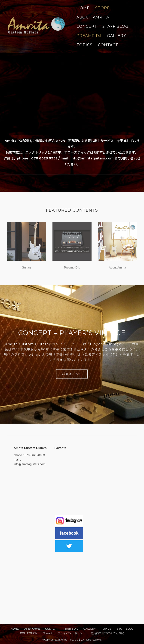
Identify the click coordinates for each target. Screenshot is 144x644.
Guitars (27, 267)
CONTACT (108, 45)
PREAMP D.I (89, 36)
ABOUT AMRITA (93, 17)
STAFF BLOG (115, 26)
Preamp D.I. (72, 267)
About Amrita (117, 267)
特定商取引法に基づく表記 (107, 633)
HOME (15, 629)
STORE (103, 8)
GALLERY (116, 36)
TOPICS (84, 45)
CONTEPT (52, 629)
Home (83, 8)
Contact (47, 633)
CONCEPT (87, 26)
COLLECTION (29, 633)
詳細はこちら (72, 374)
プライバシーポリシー (71, 633)
